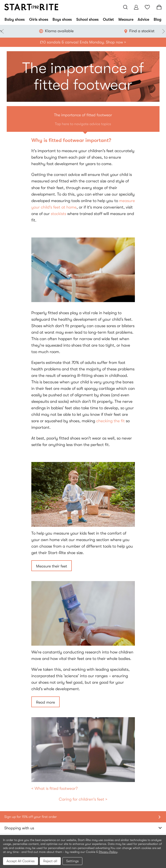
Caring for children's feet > (83, 799)
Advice (143, 19)
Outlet (108, 19)
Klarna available (94, 31)
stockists (58, 214)
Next (163, 31)
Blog (158, 19)
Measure (126, 19)
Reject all (50, 861)
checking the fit (110, 421)
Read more (45, 702)
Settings (72, 861)
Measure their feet (52, 566)
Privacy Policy (108, 852)
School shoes (87, 19)
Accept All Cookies (21, 861)
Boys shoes (62, 19)
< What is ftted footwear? (54, 788)
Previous (3, 31)
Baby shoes (15, 19)
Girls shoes (39, 19)
